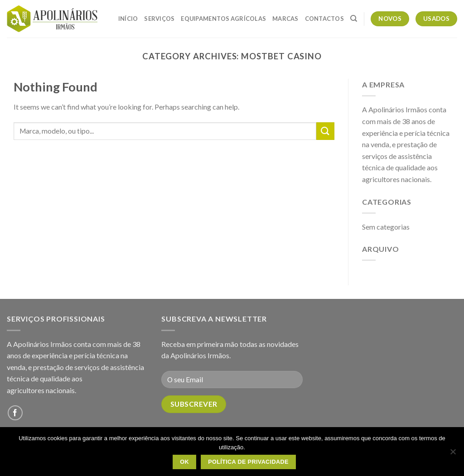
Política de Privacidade (248, 462)
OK (184, 462)
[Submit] (325, 131)
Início (128, 19)
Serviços (159, 19)
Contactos (324, 19)
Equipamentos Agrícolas (223, 19)
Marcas (285, 19)
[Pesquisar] (354, 19)
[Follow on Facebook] (15, 413)
